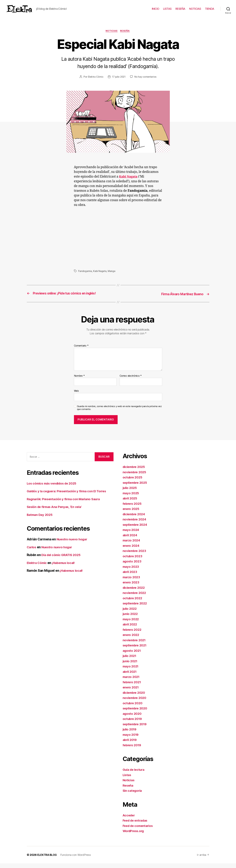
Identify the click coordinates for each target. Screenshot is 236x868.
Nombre (79, 380)
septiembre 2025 (136, 487)
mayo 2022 (131, 624)
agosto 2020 (132, 718)
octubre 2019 (133, 724)
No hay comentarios (146, 82)
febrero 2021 (132, 687)
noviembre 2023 (135, 556)
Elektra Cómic (95, 82)
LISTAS (167, 11)
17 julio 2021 (119, 82)
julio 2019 (130, 734)
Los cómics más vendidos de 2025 (53, 488)
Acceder (129, 820)
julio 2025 (130, 493)
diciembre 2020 (135, 697)
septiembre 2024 (136, 529)
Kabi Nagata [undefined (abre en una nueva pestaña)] (129, 181)
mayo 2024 (131, 535)
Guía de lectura (134, 774)
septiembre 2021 (136, 650)
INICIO (156, 11)
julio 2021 (130, 661)
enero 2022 (131, 640)
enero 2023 (131, 587)
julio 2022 (130, 613)
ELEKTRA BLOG (47, 859)
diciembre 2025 (135, 472)
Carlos (32, 552)
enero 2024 (131, 550)
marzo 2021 (132, 682)
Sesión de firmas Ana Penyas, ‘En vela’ (56, 512)
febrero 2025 (133, 508)
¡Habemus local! (66, 567)
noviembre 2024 (135, 524)
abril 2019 (130, 745)
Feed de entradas (136, 825)
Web (76, 395)
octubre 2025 (133, 482)
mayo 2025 (131, 498)
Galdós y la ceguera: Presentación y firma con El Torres (69, 496)
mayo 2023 (131, 571)
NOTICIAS (195, 11)
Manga (112, 276)
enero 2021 (131, 692)
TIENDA (210, 11)
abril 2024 (130, 540)
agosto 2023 (132, 566)
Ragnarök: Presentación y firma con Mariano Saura (65, 504)
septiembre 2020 (136, 713)
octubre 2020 (133, 708)
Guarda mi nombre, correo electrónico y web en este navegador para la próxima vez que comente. (119, 412)
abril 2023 (130, 577)
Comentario (81, 350)
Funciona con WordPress (76, 859)
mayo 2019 (131, 739)
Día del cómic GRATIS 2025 (62, 560)
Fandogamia (85, 276)
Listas (127, 780)
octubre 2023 (133, 561)
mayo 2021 (131, 671)
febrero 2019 (133, 750)
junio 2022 (131, 619)
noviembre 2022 (135, 598)
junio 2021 (131, 666)
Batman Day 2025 (40, 519)
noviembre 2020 (135, 703)
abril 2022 (130, 629)
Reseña (126, 36)
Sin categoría (133, 795)
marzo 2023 (132, 582)
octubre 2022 (133, 603)
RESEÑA (180, 11)
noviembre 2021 (135, 645)
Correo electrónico (131, 380)
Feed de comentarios (139, 830)
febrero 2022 (133, 634)
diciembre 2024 (135, 519)
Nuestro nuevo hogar (73, 544)
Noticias (112, 36)
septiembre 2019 (136, 729)
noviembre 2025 (135, 477)
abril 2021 (130, 676)
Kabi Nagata (100, 276)
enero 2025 (131, 514)
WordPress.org (134, 836)
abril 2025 (130, 503)
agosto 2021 (132, 655)
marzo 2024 (132, 545)
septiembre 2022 (136, 608)
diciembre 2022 (135, 592)
